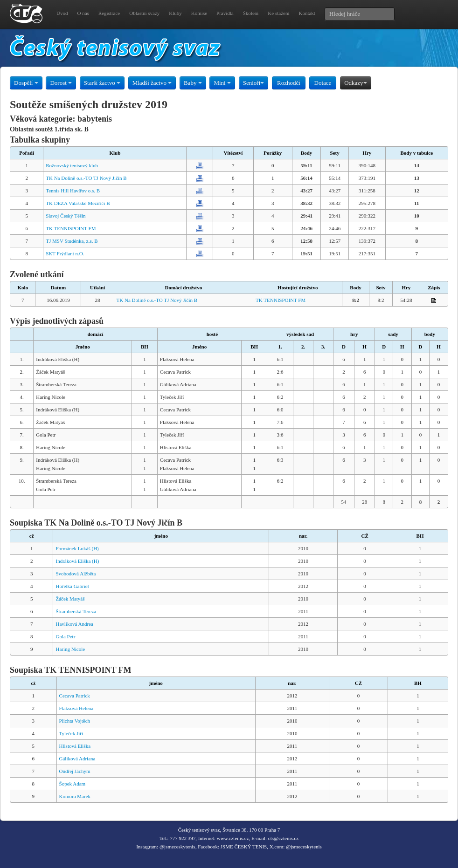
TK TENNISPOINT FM (71, 228)
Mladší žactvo (152, 83)
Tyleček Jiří (71, 733)
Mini (222, 83)
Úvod (62, 13)
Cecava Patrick (75, 696)
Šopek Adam (73, 784)
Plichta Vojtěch (75, 721)
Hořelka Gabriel (72, 586)
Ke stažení (278, 13)
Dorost (61, 83)
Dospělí (26, 83)
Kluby (175, 13)
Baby (193, 83)
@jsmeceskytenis (177, 847)
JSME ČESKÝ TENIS (244, 847)
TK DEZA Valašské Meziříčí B (78, 203)
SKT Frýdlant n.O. (65, 253)
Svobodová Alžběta (76, 574)
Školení (251, 13)
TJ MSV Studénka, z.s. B (72, 241)
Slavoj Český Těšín (66, 216)
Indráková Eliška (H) (77, 561)
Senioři (254, 83)
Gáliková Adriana (77, 759)
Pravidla (225, 13)
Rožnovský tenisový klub (72, 165)
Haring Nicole (70, 649)
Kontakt (307, 13)
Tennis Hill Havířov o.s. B (73, 191)
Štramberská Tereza (76, 611)
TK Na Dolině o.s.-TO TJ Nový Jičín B (86, 178)
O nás (83, 13)
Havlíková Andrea (74, 624)
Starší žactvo (102, 83)
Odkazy (355, 83)
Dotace (323, 83)
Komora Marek (75, 796)
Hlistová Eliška (75, 746)
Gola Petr (65, 636)
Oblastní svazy (144, 13)
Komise (199, 13)
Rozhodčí (289, 83)
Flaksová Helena (76, 708)
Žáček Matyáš (70, 599)
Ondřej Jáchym (75, 771)
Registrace (109, 13)
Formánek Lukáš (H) (77, 548)
